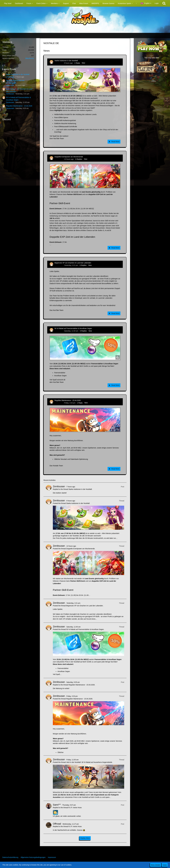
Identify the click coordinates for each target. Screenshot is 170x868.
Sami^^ (57, 805)
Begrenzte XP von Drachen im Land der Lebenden (73, 263)
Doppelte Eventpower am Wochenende (69, 157)
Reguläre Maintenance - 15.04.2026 (19, 106)
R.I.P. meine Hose (75, 808)
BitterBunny (30, 58)
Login (157, 3)
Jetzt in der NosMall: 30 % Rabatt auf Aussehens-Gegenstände (89, 762)
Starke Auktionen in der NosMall (18, 74)
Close (165, 865)
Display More (85, 838)
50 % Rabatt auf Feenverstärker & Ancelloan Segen (73, 328)
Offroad (57, 824)
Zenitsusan (10, 77)
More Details (156, 865)
